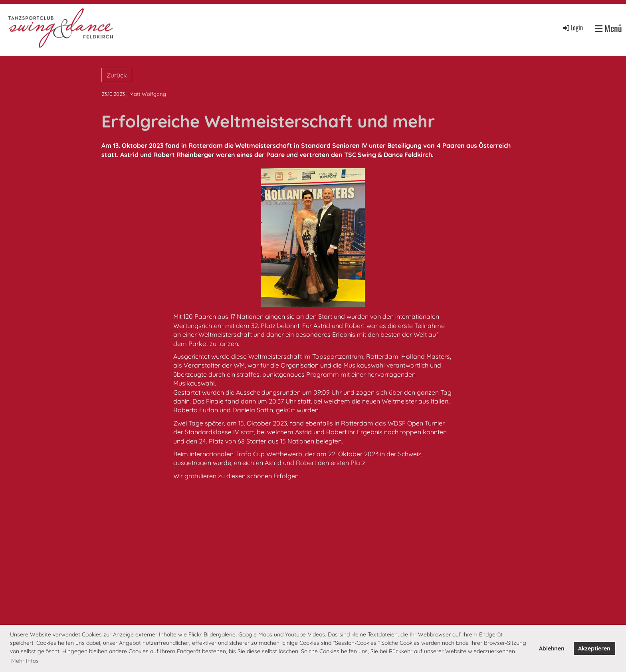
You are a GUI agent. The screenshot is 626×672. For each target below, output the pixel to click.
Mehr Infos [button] (25, 661)
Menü (608, 28)
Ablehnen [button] (552, 648)
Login (572, 28)
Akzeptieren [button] (594, 648)
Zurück (117, 75)
